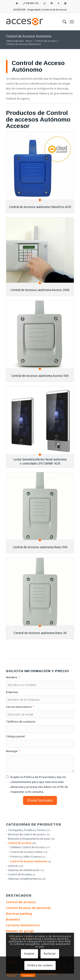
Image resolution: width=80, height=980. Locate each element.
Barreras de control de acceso (27, 834)
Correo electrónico (19, 707)
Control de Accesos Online (26, 852)
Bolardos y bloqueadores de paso (29, 839)
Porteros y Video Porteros (26, 857)
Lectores (13, 866)
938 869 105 (31, 3)
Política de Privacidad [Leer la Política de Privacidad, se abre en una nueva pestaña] (39, 777)
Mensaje (12, 751)
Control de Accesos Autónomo (29, 861)
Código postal (15, 736)
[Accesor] (33, 22)
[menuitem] (17, 3)
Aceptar (29, 954)
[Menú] (72, 22)
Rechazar (50, 954)
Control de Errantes (20, 874)
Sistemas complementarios (25, 879)
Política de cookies (40, 965)
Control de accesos (20, 843)
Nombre (12, 677)
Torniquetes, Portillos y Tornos (27, 830)
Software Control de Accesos (28, 847)
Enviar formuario (40, 800)
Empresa (12, 692)
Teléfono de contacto (21, 722)
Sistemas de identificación (24, 870)
